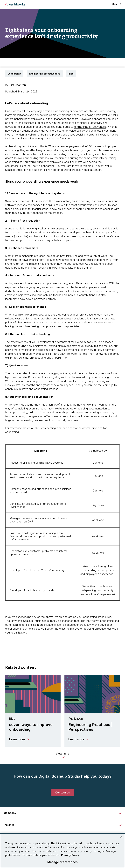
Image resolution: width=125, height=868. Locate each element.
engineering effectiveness (90, 127)
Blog (71, 74)
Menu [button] (116, 4)
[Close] (121, 837)
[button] (62, 755)
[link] (63, 793)
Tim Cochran (18, 85)
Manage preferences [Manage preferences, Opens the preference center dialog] (62, 862)
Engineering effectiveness (45, 74)
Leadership (14, 74)
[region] (62, 851)
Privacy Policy (70, 855)
